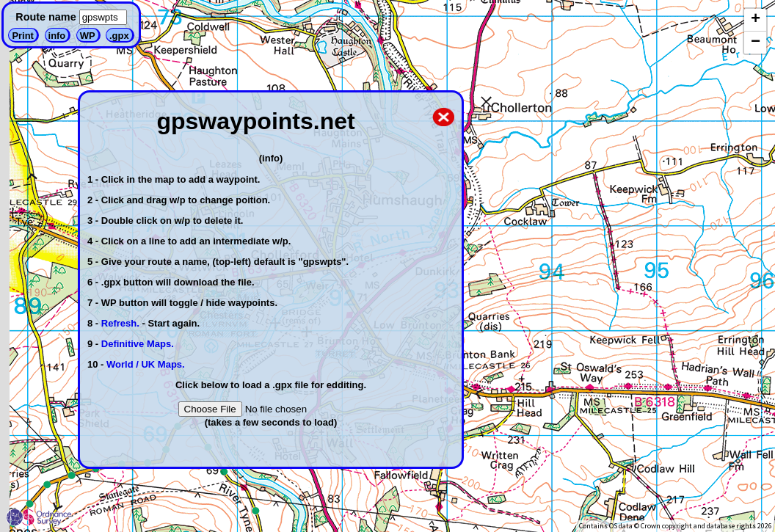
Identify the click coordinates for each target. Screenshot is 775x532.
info (57, 36)
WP (88, 36)
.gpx (119, 36)
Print (23, 36)
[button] (755, 20)
